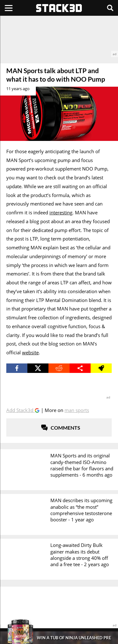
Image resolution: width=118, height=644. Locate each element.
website (30, 352)
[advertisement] (59, 36)
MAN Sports (77, 410)
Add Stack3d (20, 410)
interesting (61, 212)
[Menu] (9, 8)
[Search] (110, 8)
